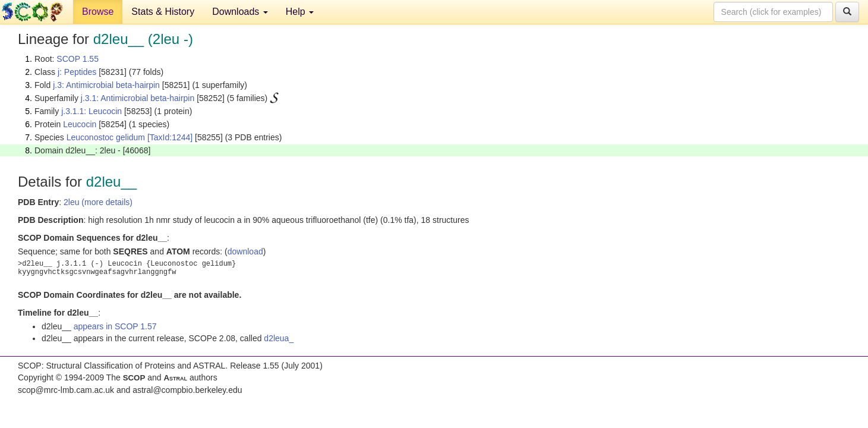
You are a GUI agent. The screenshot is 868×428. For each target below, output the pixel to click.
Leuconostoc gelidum (106, 137)
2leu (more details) (98, 202)
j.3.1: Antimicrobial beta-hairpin (138, 98)
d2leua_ (279, 338)
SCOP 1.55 (78, 59)
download (245, 251)
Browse (98, 12)
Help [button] (300, 12)
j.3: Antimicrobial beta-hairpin (106, 85)
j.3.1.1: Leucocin (91, 111)
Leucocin (80, 124)
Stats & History (163, 12)
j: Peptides (77, 72)
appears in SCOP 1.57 (115, 326)
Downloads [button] (240, 12)
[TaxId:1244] (170, 137)
